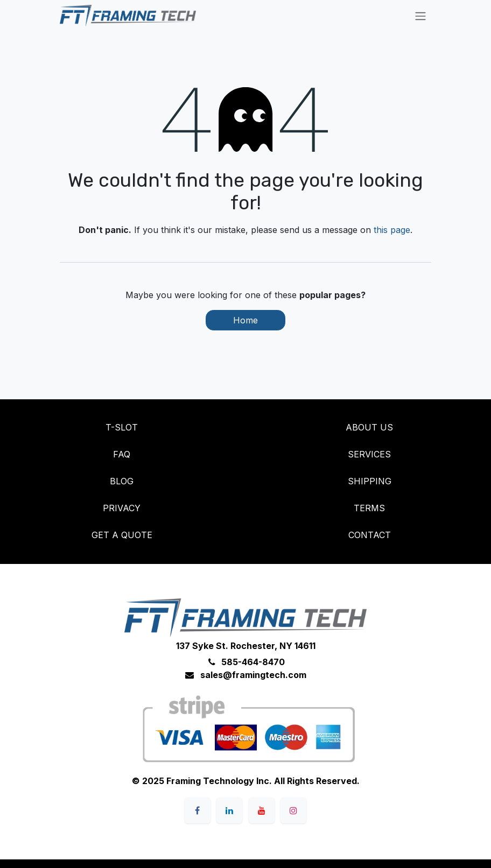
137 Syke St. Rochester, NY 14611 (246, 646)
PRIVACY (122, 508)
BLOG (122, 481)
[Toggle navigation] (420, 16)
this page (392, 230)
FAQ (122, 454)
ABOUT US (369, 427)
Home (245, 320)
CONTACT (370, 535)
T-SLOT (122, 427)
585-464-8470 (253, 662)
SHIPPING (370, 481)
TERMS (369, 508)
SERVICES (369, 454)
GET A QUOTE (122, 535)
